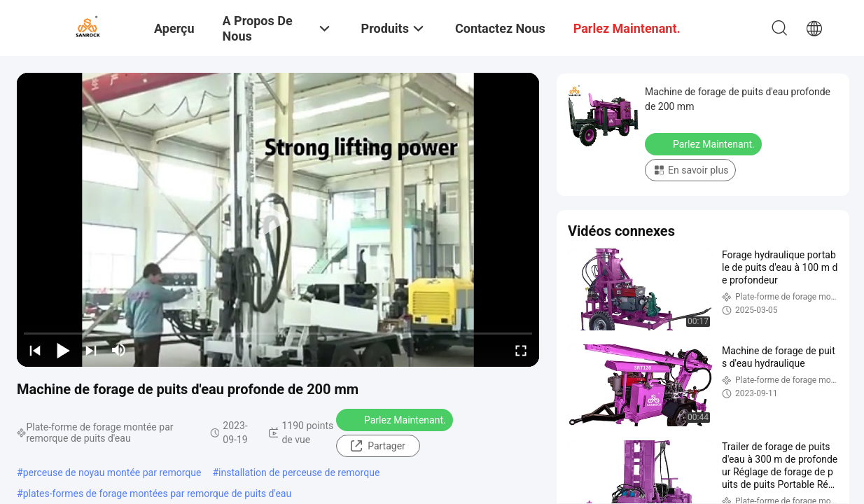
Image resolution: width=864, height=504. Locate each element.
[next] (91, 350)
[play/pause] (63, 350)
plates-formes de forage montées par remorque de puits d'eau (158, 493)
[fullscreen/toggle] (521, 350)
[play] (278, 220)
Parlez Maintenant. (396, 419)
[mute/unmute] (119, 350)
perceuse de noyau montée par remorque (112, 472)
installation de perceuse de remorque (299, 472)
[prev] (35, 350)
